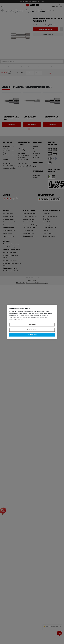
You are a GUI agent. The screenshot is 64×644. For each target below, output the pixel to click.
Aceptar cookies (32, 335)
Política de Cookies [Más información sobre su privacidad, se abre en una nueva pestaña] (18, 320)
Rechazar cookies (32, 330)
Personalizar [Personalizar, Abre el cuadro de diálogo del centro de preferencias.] (32, 325)
